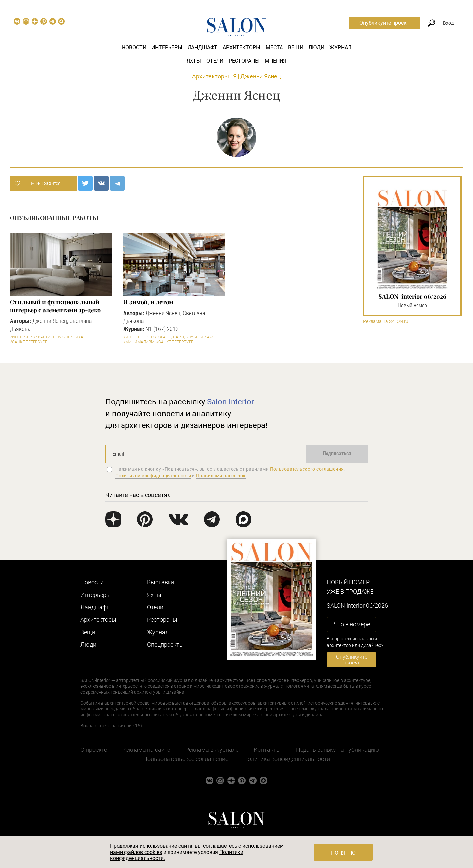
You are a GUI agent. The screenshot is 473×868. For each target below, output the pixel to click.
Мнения (276, 61)
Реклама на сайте (146, 750)
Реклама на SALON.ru (386, 322)
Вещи (296, 47)
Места (274, 47)
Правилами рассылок (221, 476)
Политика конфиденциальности (287, 759)
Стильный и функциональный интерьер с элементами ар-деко (55, 306)
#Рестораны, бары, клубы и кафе (181, 337)
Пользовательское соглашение (186, 759)
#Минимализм (139, 342)
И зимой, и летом (148, 302)
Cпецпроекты (166, 645)
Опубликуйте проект (384, 23)
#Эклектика (71, 337)
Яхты (194, 61)
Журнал (340, 47)
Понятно (343, 853)
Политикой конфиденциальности (153, 476)
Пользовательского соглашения (307, 469)
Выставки (161, 582)
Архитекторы (242, 47)
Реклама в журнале (212, 750)
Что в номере (352, 624)
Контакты (267, 750)
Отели (215, 61)
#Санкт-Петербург (29, 342)
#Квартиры (45, 337)
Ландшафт (203, 47)
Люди (316, 47)
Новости (134, 47)
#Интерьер (21, 337)
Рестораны (244, 61)
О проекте (94, 750)
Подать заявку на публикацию (338, 750)
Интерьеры (167, 47)
